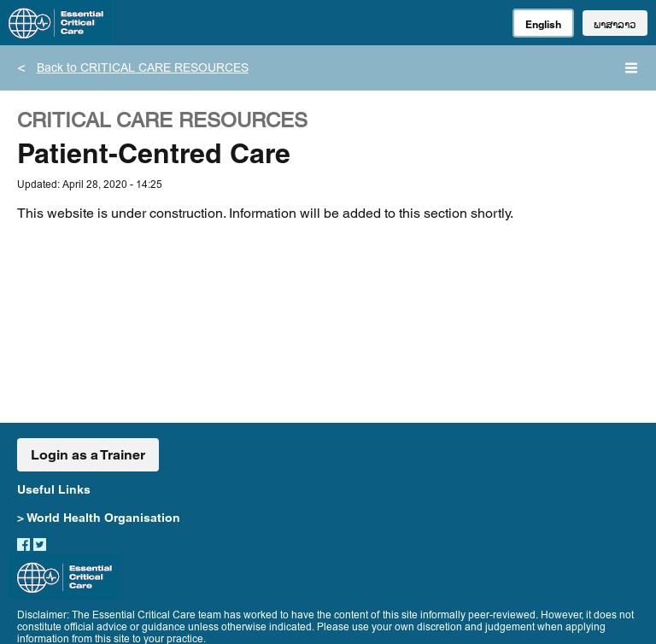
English (543, 24)
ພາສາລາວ (615, 24)
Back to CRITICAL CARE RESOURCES (143, 69)
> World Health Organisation (99, 518)
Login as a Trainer (88, 455)
